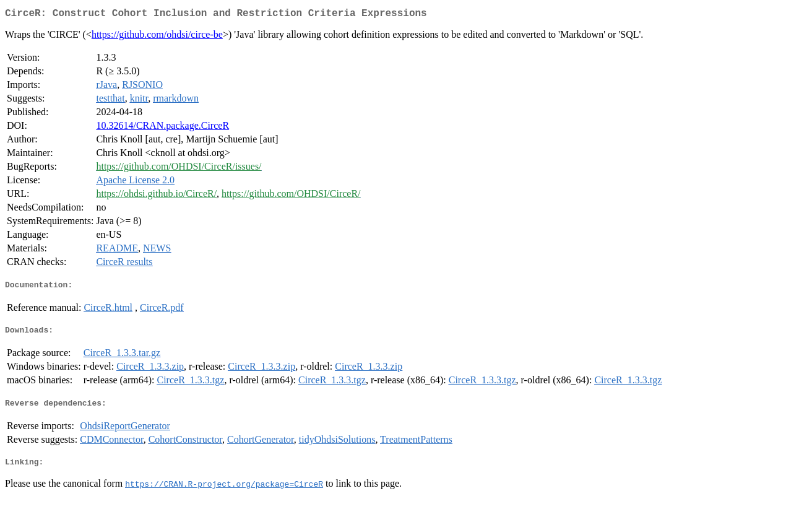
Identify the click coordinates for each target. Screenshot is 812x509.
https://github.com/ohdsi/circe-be (157, 37)
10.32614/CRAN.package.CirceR (162, 128)
